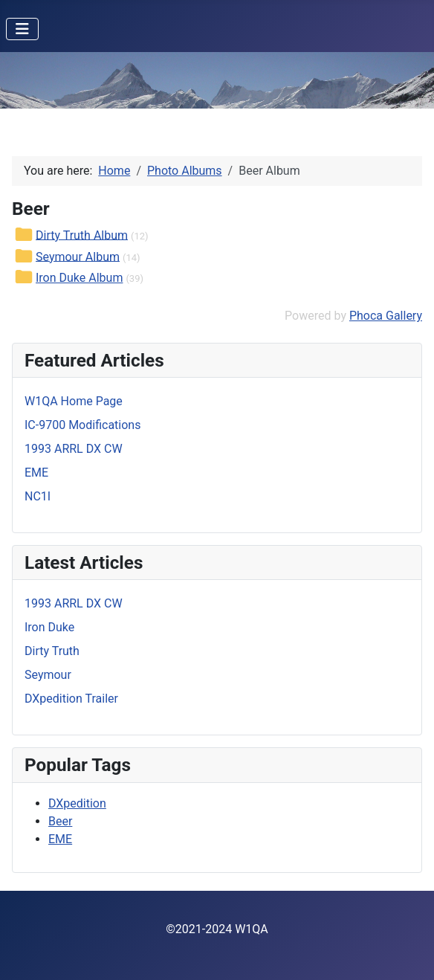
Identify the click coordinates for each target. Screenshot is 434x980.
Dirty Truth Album (82, 235)
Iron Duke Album (79, 278)
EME (60, 839)
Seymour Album (78, 256)
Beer (60, 821)
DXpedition (77, 803)
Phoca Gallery (386, 316)
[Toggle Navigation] (22, 29)
